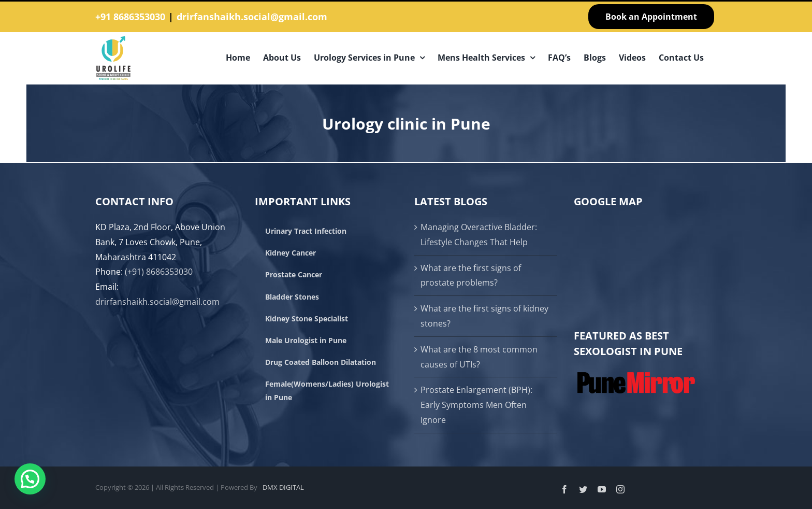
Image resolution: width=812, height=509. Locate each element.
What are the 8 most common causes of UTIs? (479, 357)
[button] (30, 479)
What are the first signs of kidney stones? (484, 316)
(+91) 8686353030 (159, 272)
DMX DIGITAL (283, 487)
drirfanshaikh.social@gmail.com (252, 17)
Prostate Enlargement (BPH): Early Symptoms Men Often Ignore (476, 405)
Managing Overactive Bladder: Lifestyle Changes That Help (479, 235)
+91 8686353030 (130, 17)
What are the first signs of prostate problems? (471, 275)
